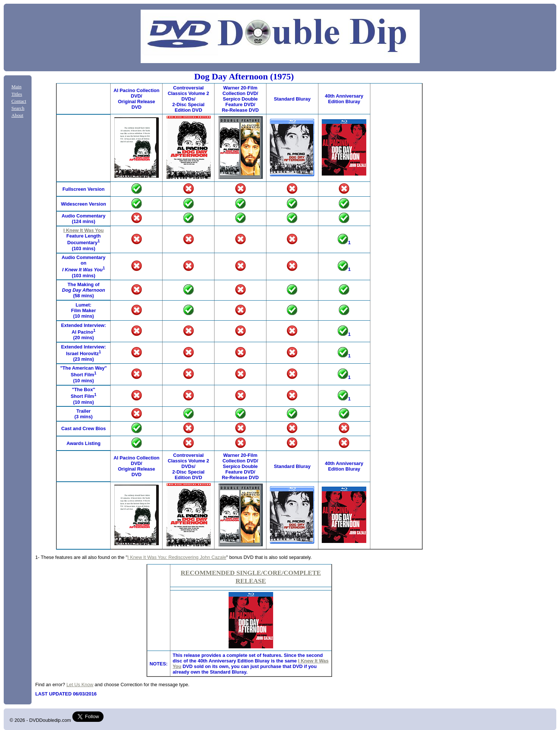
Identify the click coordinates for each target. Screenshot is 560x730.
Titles (17, 94)
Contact (19, 101)
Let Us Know (80, 685)
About (17, 115)
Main (17, 87)
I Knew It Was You (84, 230)
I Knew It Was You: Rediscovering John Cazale (177, 557)
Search (18, 108)
